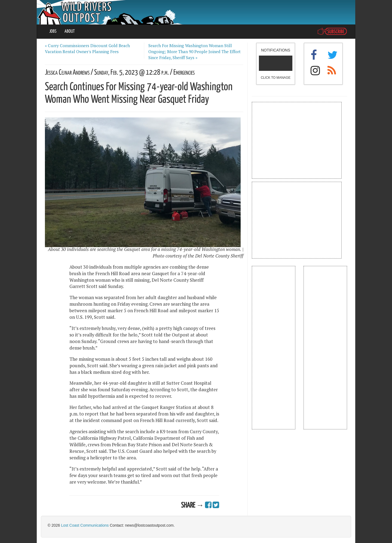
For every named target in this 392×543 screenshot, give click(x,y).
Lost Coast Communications (85, 525)
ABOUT (70, 31)
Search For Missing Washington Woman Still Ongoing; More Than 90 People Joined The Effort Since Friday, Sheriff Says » (195, 51)
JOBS (53, 31)
